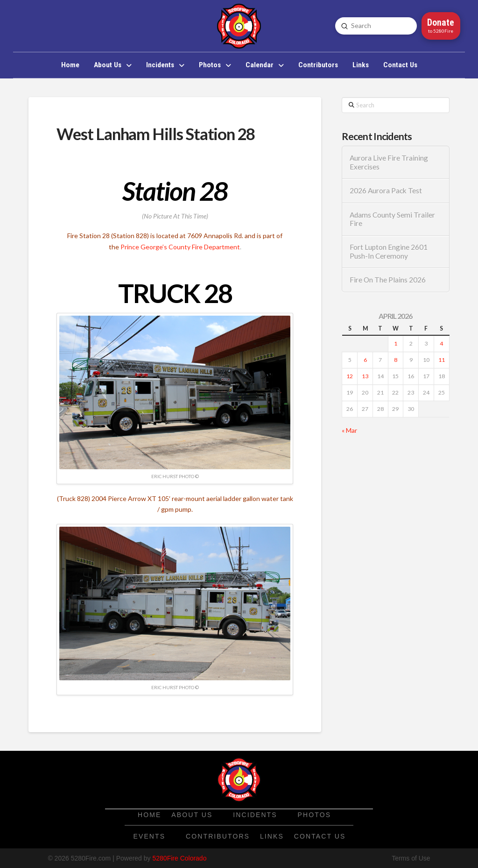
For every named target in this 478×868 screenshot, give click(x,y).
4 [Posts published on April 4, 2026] (441, 343)
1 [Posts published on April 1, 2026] (396, 343)
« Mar (349, 430)
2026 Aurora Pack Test (386, 191)
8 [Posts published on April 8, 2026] (396, 360)
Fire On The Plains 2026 (388, 280)
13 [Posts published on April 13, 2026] (365, 376)
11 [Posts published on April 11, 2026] (442, 360)
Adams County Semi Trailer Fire (392, 219)
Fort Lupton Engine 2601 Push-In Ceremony (389, 251)
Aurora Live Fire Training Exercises (389, 162)
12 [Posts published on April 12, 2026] (350, 376)
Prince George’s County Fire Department (180, 247)
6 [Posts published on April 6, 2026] (365, 360)
